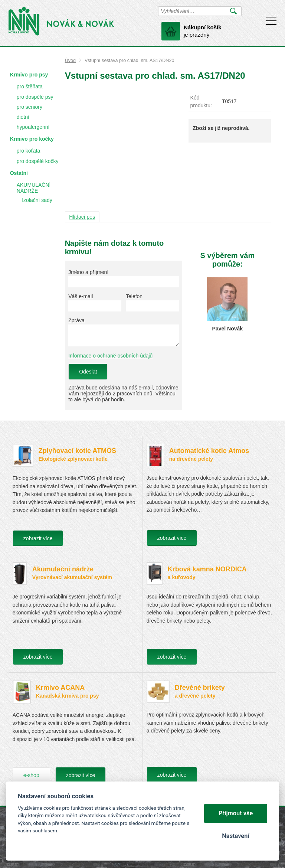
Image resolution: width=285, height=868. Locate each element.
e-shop (31, 775)
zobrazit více (38, 538)
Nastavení (235, 836)
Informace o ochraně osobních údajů (110, 356)
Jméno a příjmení (88, 272)
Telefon (134, 296)
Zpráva (76, 320)
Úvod (70, 61)
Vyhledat (234, 11)
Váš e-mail (81, 296)
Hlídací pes (82, 217)
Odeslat (88, 372)
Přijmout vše (236, 813)
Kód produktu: (201, 102)
